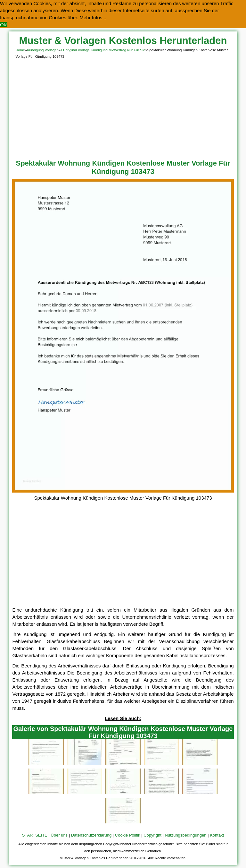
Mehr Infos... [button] (93, 17)
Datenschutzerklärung (91, 835)
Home (20, 50)
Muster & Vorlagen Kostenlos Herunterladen (123, 41)
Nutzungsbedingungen (185, 835)
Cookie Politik (128, 835)
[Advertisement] (123, 108)
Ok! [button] (4, 25)
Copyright (152, 835)
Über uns (59, 835)
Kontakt (217, 835)
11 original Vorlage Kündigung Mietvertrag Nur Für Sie (103, 50)
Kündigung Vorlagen (43, 50)
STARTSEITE (35, 835)
